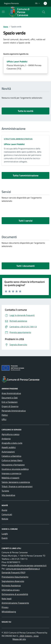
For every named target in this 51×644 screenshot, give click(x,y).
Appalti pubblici (9, 447)
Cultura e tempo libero (12, 460)
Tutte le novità (26, 111)
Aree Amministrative (11, 393)
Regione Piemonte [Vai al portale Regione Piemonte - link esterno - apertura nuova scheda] (11, 3)
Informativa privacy (11, 590)
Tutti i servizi (26, 221)
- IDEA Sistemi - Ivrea (28, 636)
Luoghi (5, 534)
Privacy (5, 607)
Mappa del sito (19, 639)
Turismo (5, 491)
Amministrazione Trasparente (15, 603)
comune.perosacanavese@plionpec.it (23, 569)
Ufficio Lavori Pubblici (17, 61)
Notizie (5, 519)
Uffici (4, 419)
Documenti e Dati (10, 398)
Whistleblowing (9, 612)
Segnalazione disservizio (13, 581)
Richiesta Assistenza (11, 585)
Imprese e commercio (11, 473)
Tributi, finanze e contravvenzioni (17, 486)
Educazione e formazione (13, 465)
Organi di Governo (10, 406)
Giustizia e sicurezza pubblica (15, 469)
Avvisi (4, 510)
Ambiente (6, 439)
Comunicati (7, 514)
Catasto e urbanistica (11, 456)
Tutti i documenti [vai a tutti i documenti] (26, 266)
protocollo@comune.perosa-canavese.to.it (27, 565)
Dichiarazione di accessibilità (15, 594)
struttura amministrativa (18, 139)
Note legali (7, 599)
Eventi (5, 538)
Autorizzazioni (8, 452)
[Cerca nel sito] (44, 12)
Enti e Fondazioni (10, 402)
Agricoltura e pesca (10, 434)
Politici (5, 415)
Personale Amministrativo (14, 411)
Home (6, 27)
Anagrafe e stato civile (12, 443)
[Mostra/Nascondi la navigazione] (3, 12)
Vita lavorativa (8, 495)
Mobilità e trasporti (10, 478)
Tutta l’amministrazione (26, 175)
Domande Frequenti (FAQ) (13, 572)
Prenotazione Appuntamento (15, 577)
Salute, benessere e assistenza (16, 482)
